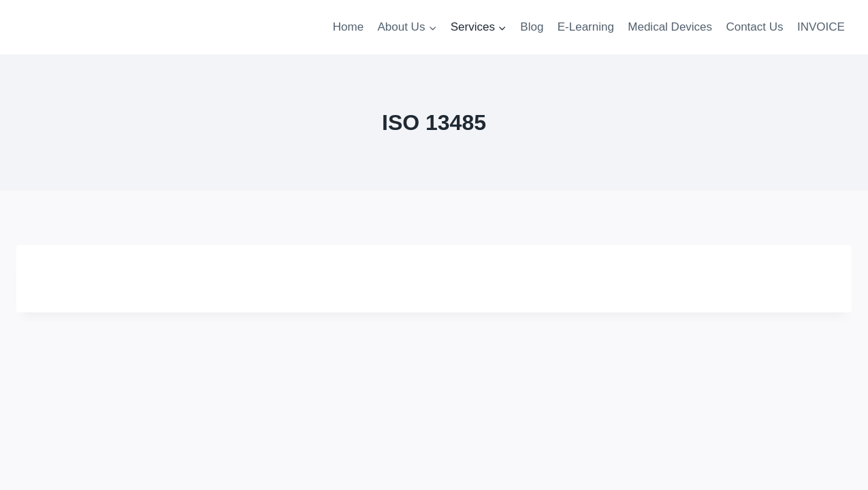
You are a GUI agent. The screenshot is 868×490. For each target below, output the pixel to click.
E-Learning (586, 27)
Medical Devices (670, 27)
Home (348, 27)
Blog (532, 27)
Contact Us (754, 27)
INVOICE (821, 27)
